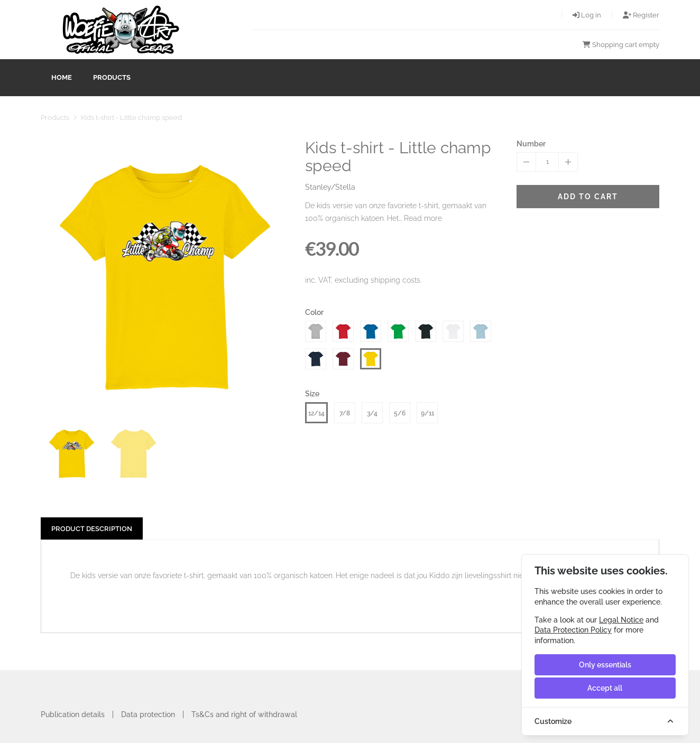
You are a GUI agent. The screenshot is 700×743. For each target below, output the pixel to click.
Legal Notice (621, 620)
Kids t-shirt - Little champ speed (131, 118)
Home (62, 77)
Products (112, 77)
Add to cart (588, 197)
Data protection (148, 714)
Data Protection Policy (573, 630)
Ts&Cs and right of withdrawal (244, 714)
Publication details (73, 714)
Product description (92, 529)
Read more (423, 218)
